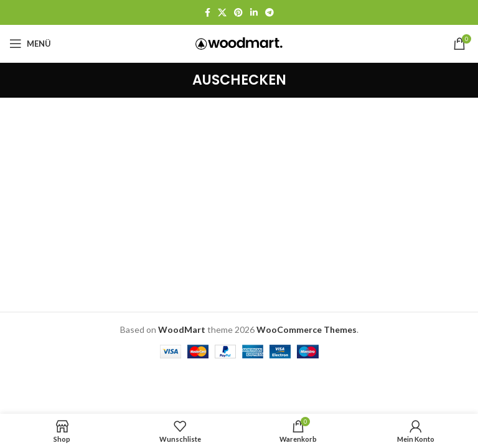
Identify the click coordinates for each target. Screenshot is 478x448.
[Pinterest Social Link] (238, 12)
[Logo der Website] (239, 43)
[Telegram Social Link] (269, 12)
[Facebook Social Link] (208, 12)
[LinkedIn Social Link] (254, 12)
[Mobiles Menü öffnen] (30, 44)
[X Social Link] (222, 12)
